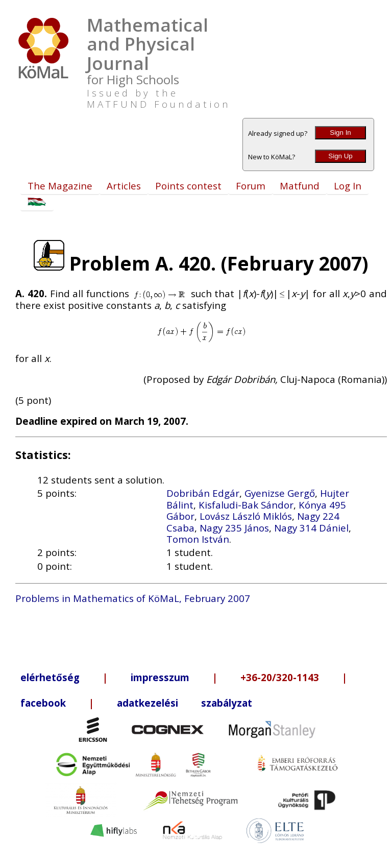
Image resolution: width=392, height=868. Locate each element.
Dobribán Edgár (203, 493)
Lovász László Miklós (246, 516)
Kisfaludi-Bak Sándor (246, 505)
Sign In (340, 132)
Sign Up (340, 156)
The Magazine (60, 186)
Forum (251, 186)
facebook (43, 703)
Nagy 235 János (234, 528)
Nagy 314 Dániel (311, 528)
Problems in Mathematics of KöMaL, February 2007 (133, 598)
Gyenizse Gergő (280, 493)
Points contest (188, 186)
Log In (348, 186)
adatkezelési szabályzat (185, 703)
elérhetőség (50, 677)
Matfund (300, 186)
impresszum (160, 677)
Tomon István (198, 539)
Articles (124, 186)
